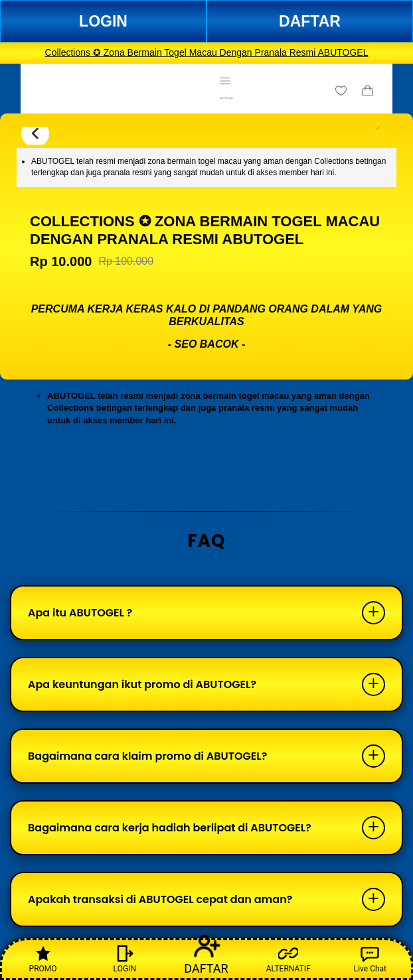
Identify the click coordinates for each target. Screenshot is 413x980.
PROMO (43, 958)
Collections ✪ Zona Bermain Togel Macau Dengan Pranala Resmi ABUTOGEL (207, 52)
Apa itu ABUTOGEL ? (80, 613)
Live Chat (370, 958)
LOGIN (103, 21)
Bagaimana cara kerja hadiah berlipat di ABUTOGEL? (170, 828)
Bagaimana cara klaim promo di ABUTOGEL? (147, 756)
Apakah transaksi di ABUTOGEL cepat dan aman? (160, 899)
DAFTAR (310, 21)
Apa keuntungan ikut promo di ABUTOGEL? (142, 684)
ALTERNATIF (289, 958)
